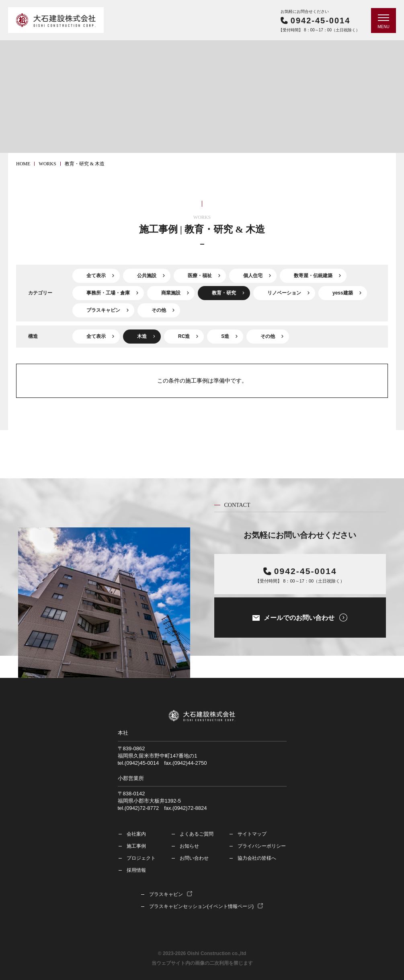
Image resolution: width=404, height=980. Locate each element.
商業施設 (171, 293)
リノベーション (284, 293)
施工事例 (136, 846)
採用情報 (136, 870)
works (47, 164)
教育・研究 (224, 293)
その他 (159, 310)
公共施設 (147, 276)
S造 (225, 336)
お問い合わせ (194, 858)
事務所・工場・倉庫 (108, 293)
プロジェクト (141, 858)
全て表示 (96, 276)
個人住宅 (253, 276)
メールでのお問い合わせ (299, 618)
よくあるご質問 (197, 834)
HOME (23, 164)
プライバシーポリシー (262, 846)
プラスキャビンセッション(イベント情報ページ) (201, 906)
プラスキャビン (103, 310)
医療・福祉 (200, 276)
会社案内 (136, 834)
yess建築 (343, 293)
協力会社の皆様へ (257, 858)
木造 (142, 336)
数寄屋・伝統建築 (313, 276)
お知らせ (189, 846)
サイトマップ (252, 834)
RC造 (184, 336)
